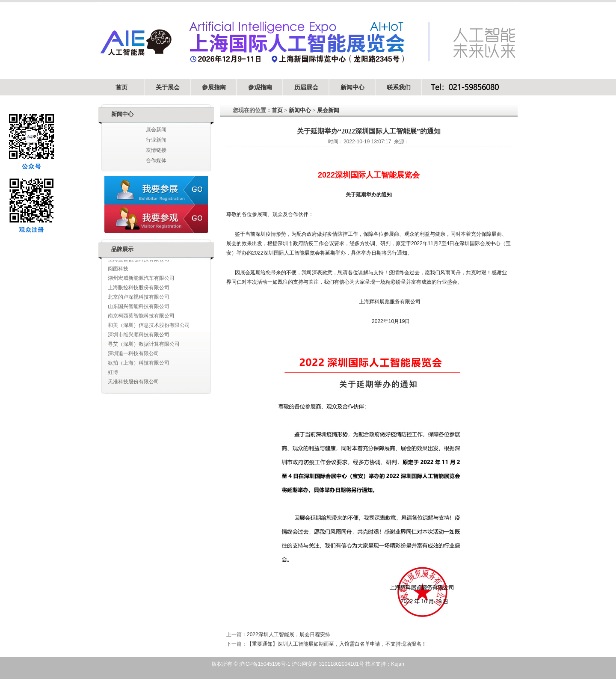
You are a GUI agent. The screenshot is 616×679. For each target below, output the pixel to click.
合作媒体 (156, 160)
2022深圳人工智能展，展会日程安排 (289, 635)
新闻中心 (352, 87)
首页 (121, 87)
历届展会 (306, 87)
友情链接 (156, 150)
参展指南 (214, 87)
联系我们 (399, 87)
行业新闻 (156, 140)
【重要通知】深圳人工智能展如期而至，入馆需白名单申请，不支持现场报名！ (337, 644)
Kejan (398, 664)
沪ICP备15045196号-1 (264, 664)
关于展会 (168, 87)
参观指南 (260, 87)
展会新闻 (156, 130)
